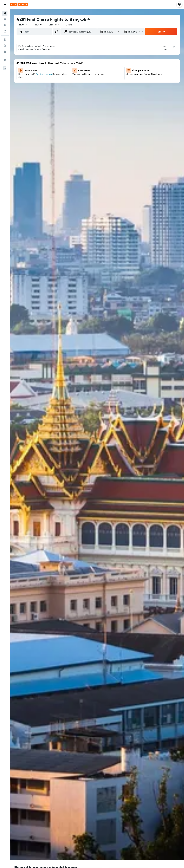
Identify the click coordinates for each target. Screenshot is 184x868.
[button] (5, 4)
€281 (21, 19)
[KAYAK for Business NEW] (5, 52)
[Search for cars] (5, 25)
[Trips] (5, 60)
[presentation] (89, 19)
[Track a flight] (5, 46)
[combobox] (22, 25)
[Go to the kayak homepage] (19, 4)
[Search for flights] (5, 13)
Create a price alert (44, 74)
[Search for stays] (5, 19)
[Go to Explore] (5, 40)
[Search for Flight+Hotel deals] (5, 31)
